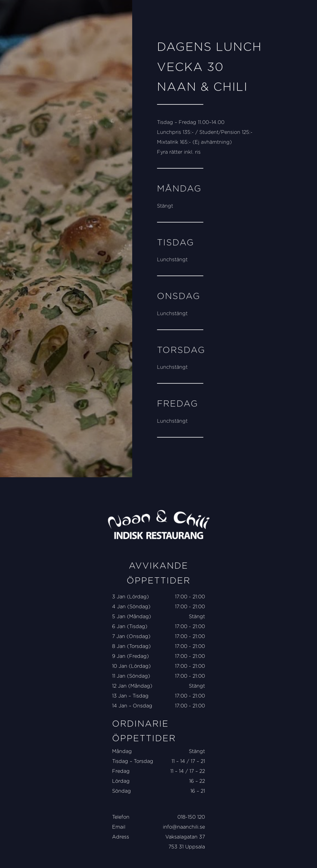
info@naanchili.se (184, 827)
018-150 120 (191, 817)
